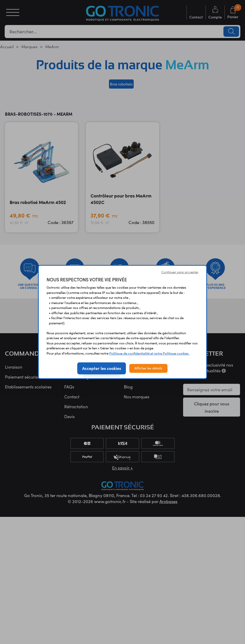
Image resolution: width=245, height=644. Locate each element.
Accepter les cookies (102, 368)
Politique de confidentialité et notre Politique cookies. (149, 353)
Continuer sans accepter (180, 272)
